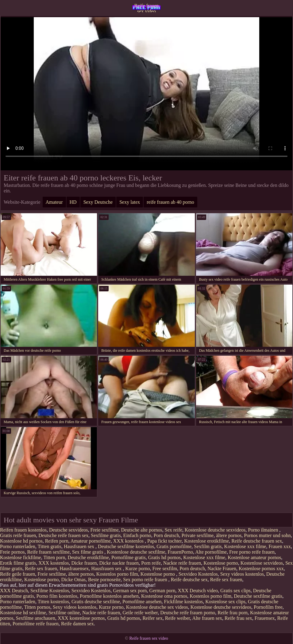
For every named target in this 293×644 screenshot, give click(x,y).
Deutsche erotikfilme (88, 557)
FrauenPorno (181, 552)
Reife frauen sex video (147, 8)
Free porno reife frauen (252, 552)
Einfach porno (137, 535)
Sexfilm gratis (208, 546)
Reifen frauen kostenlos (23, 530)
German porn (162, 591)
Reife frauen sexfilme (48, 552)
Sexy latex (130, 202)
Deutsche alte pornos (142, 530)
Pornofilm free (268, 607)
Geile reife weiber (140, 613)
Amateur (54, 202)
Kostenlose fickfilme (21, 557)
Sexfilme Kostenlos (50, 591)
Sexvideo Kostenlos (198, 574)
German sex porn (130, 591)
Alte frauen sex (207, 618)
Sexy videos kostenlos (242, 574)
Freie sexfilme (105, 530)
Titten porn (54, 557)
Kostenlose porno (221, 563)
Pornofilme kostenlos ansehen (109, 596)
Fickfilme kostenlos (184, 602)
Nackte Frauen (222, 568)
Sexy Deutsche (98, 202)
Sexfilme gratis (106, 535)
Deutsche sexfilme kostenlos (126, 546)
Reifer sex (152, 618)
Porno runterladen (18, 546)
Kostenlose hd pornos (21, 541)
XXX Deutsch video (198, 591)
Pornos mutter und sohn (267, 535)
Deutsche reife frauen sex (63, 535)
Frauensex (265, 618)
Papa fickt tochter (164, 541)
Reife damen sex (77, 624)
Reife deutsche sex (189, 580)
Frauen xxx (280, 546)
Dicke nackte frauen (119, 563)
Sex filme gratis (88, 552)
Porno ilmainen (264, 530)
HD (73, 202)
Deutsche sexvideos (69, 530)
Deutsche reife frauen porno (188, 613)
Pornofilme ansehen (142, 602)
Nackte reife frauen (182, 563)
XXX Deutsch (14, 591)
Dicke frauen (84, 563)
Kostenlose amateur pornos (254, 557)
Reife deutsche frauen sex (257, 541)
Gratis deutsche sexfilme (96, 602)
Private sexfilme (198, 535)
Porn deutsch (166, 535)
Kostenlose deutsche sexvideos (215, 530)
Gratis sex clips (235, 591)
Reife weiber (178, 618)
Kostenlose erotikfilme (206, 541)
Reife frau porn (233, 613)
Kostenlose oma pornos (164, 596)
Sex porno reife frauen (146, 580)
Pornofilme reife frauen (36, 624)
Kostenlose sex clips (225, 602)
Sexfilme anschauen (36, 618)
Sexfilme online (64, 613)
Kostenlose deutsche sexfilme (136, 552)
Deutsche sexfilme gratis (258, 596)
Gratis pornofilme (174, 546)
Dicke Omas (74, 580)
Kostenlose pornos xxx (261, 568)
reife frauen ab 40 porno (170, 202)
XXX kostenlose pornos (81, 618)
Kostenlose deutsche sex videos (157, 607)
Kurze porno (137, 568)
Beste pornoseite (104, 580)
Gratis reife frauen (18, 535)
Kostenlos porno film (117, 574)
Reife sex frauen (41, 568)
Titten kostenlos (53, 602)
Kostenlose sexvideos (262, 563)
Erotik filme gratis (18, 563)
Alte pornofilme (211, 552)
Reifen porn (57, 541)
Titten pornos (37, 607)
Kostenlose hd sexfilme (23, 613)
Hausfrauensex (74, 568)
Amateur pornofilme (91, 541)
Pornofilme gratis (129, 557)
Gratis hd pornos (165, 557)
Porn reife (151, 563)
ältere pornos (229, 535)
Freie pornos (12, 552)
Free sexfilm (165, 568)
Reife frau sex (238, 618)
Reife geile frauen (18, 574)
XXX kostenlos (129, 541)
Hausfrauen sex (80, 546)
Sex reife (173, 530)
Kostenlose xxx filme (245, 546)
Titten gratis (50, 546)
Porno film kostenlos (57, 596)
